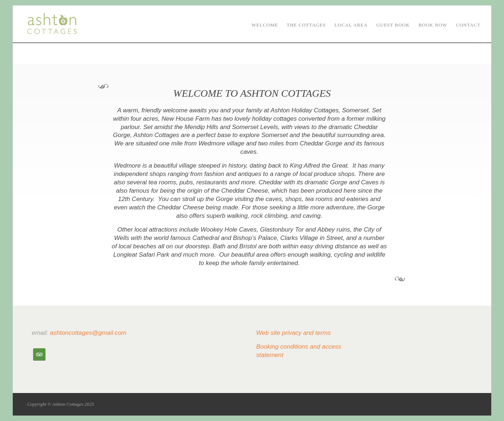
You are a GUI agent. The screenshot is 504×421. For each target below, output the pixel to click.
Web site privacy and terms (293, 333)
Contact (468, 25)
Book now (433, 25)
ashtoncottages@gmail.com (88, 333)
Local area (351, 25)
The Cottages (306, 25)
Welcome (265, 25)
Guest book (393, 25)
